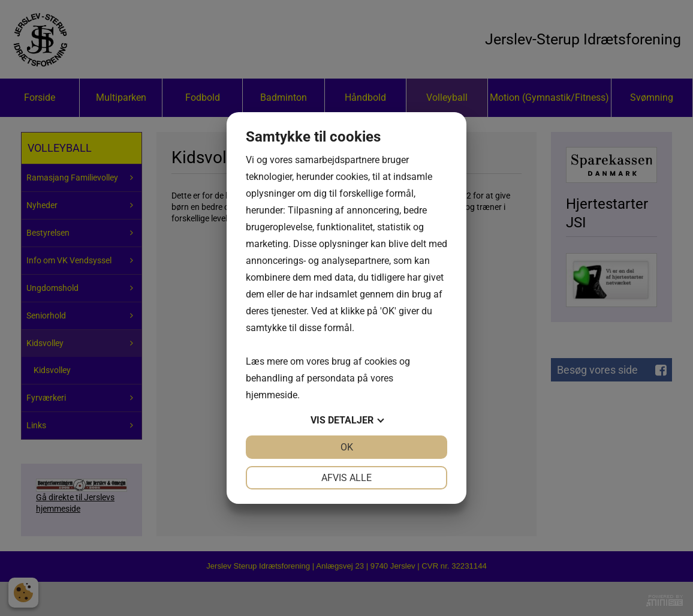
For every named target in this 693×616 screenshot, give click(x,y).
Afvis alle (346, 478)
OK (347, 447)
